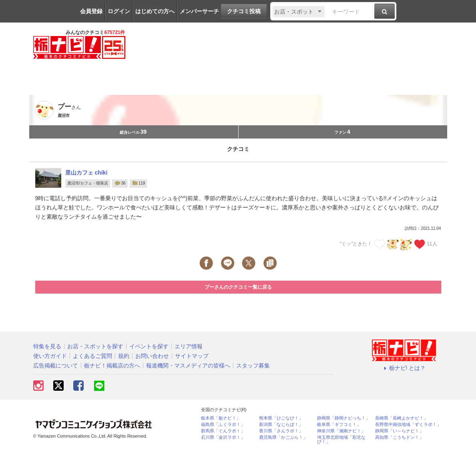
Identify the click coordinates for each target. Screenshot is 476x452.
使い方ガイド (50, 356)
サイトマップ (192, 356)
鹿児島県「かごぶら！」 (283, 437)
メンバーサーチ (199, 11)
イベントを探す (149, 346)
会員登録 (91, 11)
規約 (124, 356)
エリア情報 (189, 346)
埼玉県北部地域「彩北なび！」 (341, 440)
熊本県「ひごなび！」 (281, 418)
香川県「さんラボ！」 (281, 431)
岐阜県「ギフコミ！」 (339, 425)
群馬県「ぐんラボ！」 (223, 431)
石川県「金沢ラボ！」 (223, 437)
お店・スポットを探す (95, 346)
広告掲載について (56, 366)
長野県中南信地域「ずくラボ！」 (408, 425)
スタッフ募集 (253, 366)
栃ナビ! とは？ (404, 368)
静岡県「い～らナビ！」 (399, 431)
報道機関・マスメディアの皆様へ (188, 366)
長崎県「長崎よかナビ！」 (402, 418)
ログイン (119, 11)
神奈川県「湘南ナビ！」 (341, 431)
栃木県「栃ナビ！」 (221, 418)
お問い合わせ (152, 356)
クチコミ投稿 (244, 11)
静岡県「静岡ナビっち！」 (343, 418)
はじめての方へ (155, 11)
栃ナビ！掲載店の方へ (112, 366)
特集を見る (47, 346)
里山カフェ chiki (86, 173)
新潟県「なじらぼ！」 (281, 425)
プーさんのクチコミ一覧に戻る (238, 287)
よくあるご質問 (92, 356)
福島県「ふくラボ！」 (223, 425)
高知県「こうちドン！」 (399, 437)
